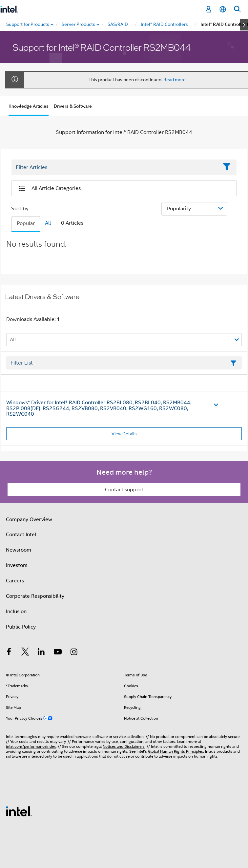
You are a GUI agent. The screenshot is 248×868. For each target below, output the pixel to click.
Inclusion (16, 612)
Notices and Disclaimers (124, 746)
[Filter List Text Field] (115, 168)
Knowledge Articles (29, 106)
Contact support (124, 490)
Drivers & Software (73, 106)
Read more (175, 80)
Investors (17, 565)
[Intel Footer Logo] (19, 811)
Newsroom (19, 550)
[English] (223, 9)
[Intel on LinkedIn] (41, 653)
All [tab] (48, 223)
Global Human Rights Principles (176, 751)
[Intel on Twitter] (25, 653)
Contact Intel (21, 535)
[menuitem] (79, 25)
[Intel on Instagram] (74, 653)
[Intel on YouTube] (58, 653)
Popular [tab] (26, 223)
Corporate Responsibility (35, 596)
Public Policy (21, 627)
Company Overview (29, 519)
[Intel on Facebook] (9, 653)
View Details (124, 434)
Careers (15, 581)
